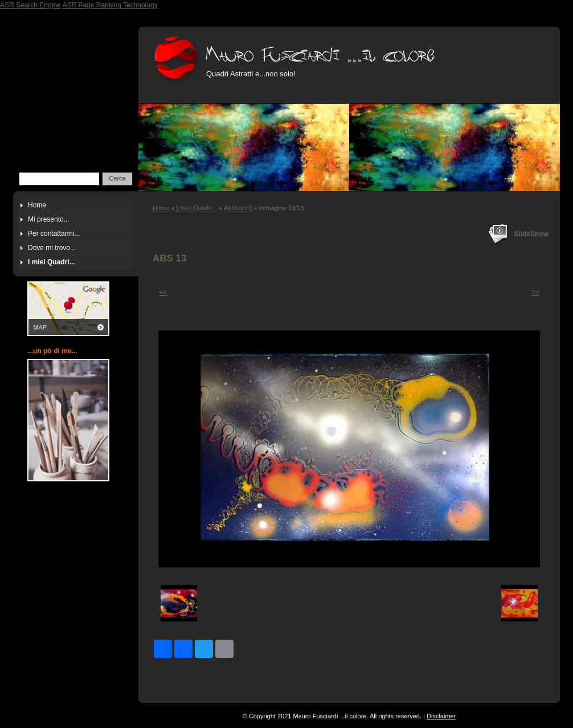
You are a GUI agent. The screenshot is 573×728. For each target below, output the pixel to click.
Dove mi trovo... (52, 248)
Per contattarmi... (54, 234)
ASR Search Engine (30, 5)
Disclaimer (441, 716)
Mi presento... (49, 219)
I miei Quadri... (197, 208)
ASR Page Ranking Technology (110, 5)
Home (161, 208)
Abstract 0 (238, 208)
